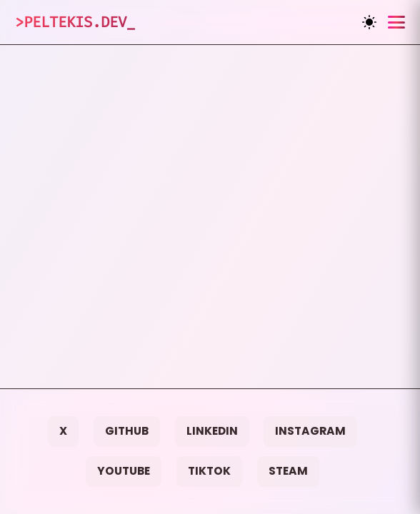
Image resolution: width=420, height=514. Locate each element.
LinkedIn (212, 431)
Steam (288, 471)
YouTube (124, 471)
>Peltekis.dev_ (75, 22)
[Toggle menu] (396, 22)
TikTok (209, 471)
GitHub (127, 431)
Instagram (310, 431)
